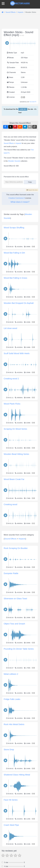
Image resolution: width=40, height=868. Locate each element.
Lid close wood (10, 328)
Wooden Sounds (14, 161)
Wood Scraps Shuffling (14, 228)
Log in (23, 109)
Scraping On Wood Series (15, 429)
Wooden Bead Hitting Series (16, 454)
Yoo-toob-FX (33, 102)
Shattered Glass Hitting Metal (17, 815)
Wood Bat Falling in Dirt (14, 253)
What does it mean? (20, 202)
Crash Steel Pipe (11, 865)
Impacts (18, 143)
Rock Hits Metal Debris (14, 764)
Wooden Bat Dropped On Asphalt (19, 303)
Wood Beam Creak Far (14, 479)
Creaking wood (10, 504)
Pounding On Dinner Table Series (19, 689)
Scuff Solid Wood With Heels (17, 353)
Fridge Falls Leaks (12, 739)
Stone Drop (9, 789)
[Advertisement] (20, 546)
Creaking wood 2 (11, 379)
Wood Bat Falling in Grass (15, 278)
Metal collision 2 (11, 714)
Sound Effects (9, 143)
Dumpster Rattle (11, 613)
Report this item (32, 190)
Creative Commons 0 (17, 198)
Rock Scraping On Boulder (16, 588)
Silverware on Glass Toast (15, 638)
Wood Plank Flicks (12, 404)
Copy (30, 181)
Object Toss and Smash (14, 664)
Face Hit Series (11, 840)
